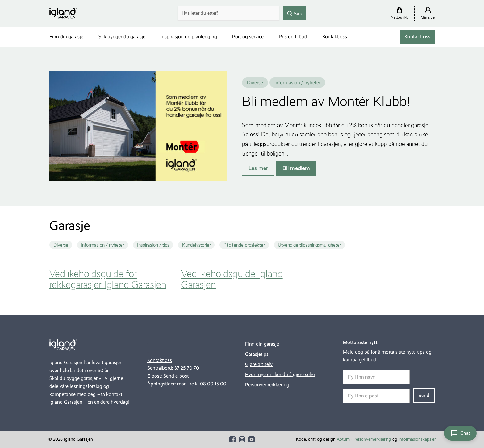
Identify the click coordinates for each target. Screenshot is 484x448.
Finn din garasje (66, 37)
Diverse (61, 245)
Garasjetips (257, 354)
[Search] (229, 13)
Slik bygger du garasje (122, 37)
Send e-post (176, 376)
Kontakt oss (335, 37)
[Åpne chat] (460, 433)
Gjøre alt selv (259, 364)
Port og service (248, 37)
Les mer (258, 168)
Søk (294, 13)
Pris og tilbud (293, 37)
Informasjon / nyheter (102, 245)
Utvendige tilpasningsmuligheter (309, 245)
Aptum (343, 439)
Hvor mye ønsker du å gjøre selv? (280, 374)
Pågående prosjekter (244, 245)
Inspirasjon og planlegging (189, 37)
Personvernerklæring (267, 385)
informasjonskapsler (417, 439)
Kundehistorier (196, 245)
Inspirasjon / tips (153, 245)
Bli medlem (296, 168)
